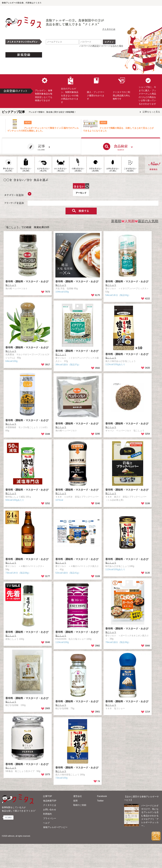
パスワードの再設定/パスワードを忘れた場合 (101, 46)
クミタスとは (109, 29)
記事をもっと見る (151, 112)
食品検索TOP (50, 825)
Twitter (100, 825)
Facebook (102, 820)
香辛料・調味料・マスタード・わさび (27, 306)
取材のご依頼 (80, 829)
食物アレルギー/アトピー (55, 852)
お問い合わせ (50, 834)
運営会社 (78, 820)
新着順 (116, 245)
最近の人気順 (147, 245)
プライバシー (50, 843)
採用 (75, 825)
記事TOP (48, 820)
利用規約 (47, 838)
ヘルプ (46, 847)
